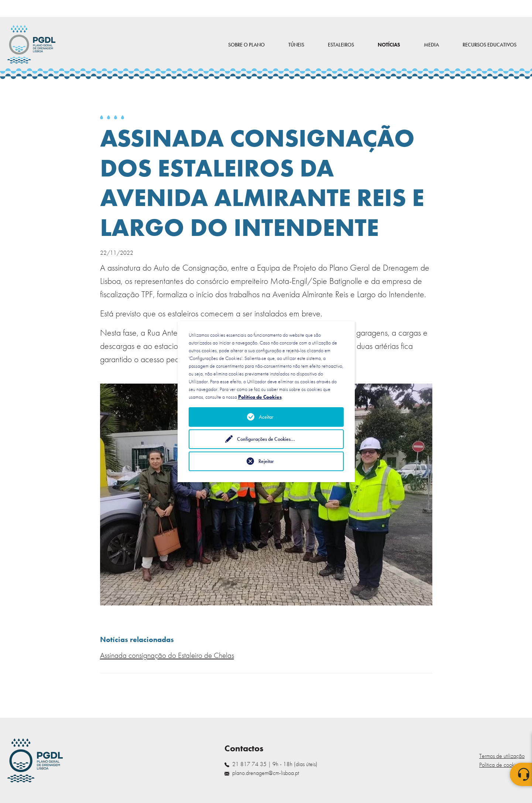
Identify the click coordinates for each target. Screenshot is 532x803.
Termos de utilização (502, 756)
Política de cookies (500, 765)
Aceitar (266, 417)
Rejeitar (266, 461)
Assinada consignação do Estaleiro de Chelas (167, 655)
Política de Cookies (260, 397)
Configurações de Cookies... (266, 439)
